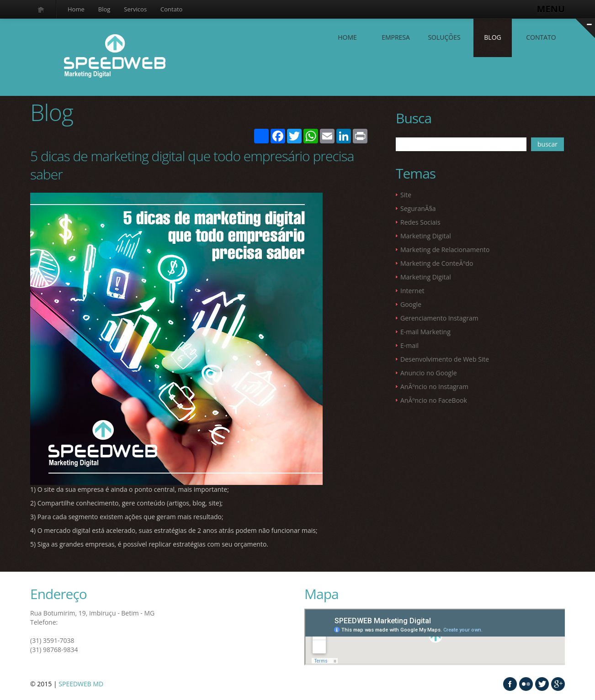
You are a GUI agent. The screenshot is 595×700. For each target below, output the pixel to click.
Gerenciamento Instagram (439, 318)
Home (76, 9)
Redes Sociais (420, 222)
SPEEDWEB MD (81, 684)
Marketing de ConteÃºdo (437, 263)
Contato (171, 9)
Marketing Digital (426, 236)
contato (541, 37)
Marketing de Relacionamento (445, 250)
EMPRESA (396, 37)
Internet (412, 291)
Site (406, 195)
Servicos (135, 9)
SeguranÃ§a (418, 208)
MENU (551, 9)
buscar (547, 144)
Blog (104, 9)
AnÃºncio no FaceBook (434, 400)
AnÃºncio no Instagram (434, 387)
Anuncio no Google (429, 373)
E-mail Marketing (425, 332)
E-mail (409, 345)
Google (411, 304)
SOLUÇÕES (444, 37)
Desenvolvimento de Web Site (445, 359)
